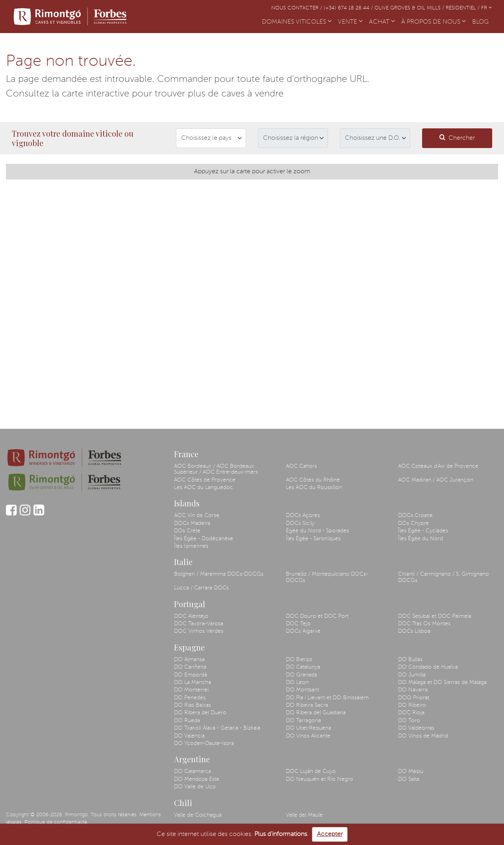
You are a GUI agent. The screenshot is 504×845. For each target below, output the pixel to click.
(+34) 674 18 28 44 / (349, 8)
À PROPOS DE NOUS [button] (434, 22)
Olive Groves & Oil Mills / (410, 8)
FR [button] (486, 8)
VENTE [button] (350, 22)
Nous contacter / (297, 8)
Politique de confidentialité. (56, 822)
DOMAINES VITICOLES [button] (297, 22)
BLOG (482, 21)
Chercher (457, 138)
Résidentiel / (463, 8)
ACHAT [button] (382, 22)
